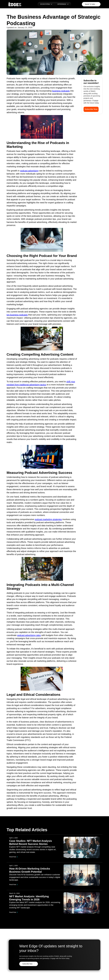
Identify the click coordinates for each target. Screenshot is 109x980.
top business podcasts (17, 315)
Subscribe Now (91, 109)
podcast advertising (29, 171)
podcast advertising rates (29, 635)
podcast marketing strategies (48, 519)
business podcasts (61, 91)
